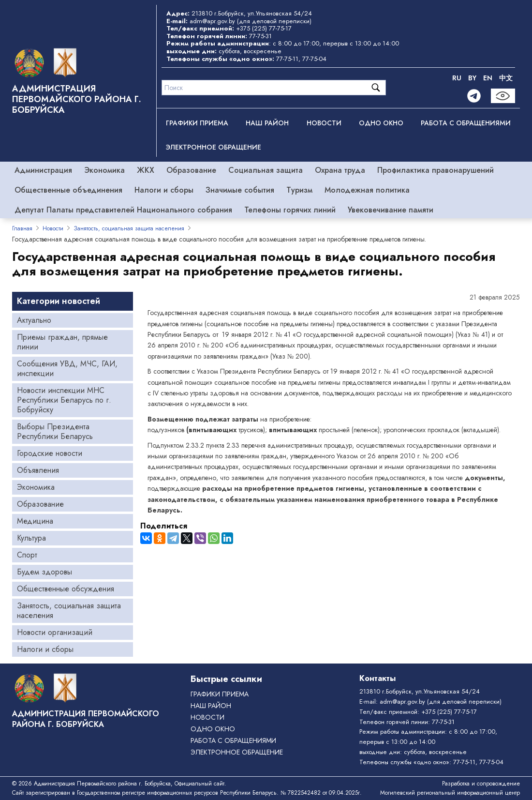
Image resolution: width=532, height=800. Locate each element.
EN (488, 78)
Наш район (267, 123)
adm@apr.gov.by (212, 21)
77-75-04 (314, 59)
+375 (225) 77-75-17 (264, 28)
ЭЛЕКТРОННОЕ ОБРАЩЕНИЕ (214, 147)
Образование (191, 170)
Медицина (35, 521)
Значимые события (240, 190)
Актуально (34, 320)
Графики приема (197, 123)
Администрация (43, 170)
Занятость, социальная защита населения (129, 228)
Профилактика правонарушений (436, 170)
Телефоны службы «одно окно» (404, 762)
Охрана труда (340, 170)
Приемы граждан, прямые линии (62, 342)
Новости (324, 123)
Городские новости (50, 453)
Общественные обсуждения (66, 589)
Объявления (38, 470)
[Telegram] (474, 96)
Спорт (27, 555)
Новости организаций (55, 632)
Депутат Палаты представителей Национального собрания (123, 210)
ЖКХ (146, 170)
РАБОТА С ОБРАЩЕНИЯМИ (466, 123)
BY (472, 78)
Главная (22, 228)
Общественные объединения (68, 190)
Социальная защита (266, 170)
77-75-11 (287, 59)
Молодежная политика (367, 190)
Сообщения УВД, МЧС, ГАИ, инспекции (67, 369)
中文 (506, 78)
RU (457, 78)
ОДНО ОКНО (381, 123)
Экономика (104, 170)
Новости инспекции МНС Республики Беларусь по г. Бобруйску (64, 400)
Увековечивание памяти (391, 210)
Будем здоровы (44, 572)
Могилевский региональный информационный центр (450, 793)
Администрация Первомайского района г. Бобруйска (77, 99)
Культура (31, 538)
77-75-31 (260, 36)
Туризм (299, 190)
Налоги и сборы (164, 190)
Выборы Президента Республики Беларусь (55, 431)
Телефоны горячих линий (290, 210)
